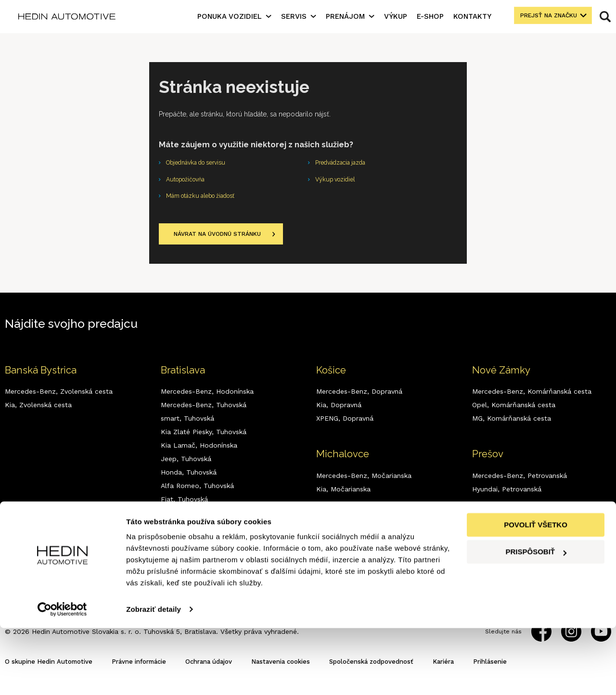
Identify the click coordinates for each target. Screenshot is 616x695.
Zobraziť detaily (154, 676)
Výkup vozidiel (339, 182)
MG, (183, 519)
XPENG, (189, 559)
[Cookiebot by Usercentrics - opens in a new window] (62, 676)
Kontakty (472, 16)
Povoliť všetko (536, 592)
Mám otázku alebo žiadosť (207, 200)
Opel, (514, 411)
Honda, (189, 478)
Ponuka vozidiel (230, 16)
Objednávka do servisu (201, 164)
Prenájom (345, 16)
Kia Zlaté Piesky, (204, 438)
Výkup (396, 16)
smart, (187, 425)
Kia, (38, 411)
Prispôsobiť (536, 619)
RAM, (185, 546)
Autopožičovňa (189, 182)
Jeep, (186, 465)
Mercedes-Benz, (59, 398)
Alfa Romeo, (197, 492)
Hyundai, (507, 495)
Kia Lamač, (199, 451)
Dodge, (189, 532)
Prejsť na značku (544, 16)
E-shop (430, 16)
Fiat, (184, 505)
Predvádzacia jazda (345, 164)
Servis (294, 16)
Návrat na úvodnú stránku (225, 240)
